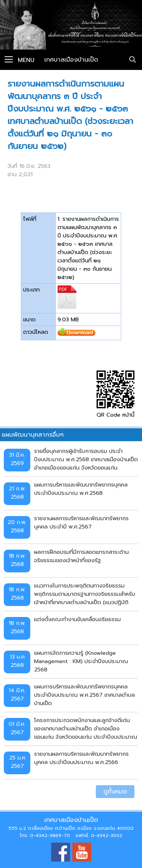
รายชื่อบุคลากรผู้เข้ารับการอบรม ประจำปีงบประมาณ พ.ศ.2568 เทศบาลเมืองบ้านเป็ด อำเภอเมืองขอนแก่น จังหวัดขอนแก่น (86, 459)
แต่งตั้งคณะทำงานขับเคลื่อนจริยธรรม (77, 619)
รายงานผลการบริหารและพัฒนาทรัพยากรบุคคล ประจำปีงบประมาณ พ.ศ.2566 (81, 758)
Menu (20, 60)
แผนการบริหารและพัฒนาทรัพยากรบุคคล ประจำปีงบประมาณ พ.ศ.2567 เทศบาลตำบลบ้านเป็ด (84, 695)
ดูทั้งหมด (115, 792)
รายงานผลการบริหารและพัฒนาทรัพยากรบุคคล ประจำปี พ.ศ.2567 (81, 522)
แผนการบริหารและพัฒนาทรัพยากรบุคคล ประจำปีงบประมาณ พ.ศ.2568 (81, 489)
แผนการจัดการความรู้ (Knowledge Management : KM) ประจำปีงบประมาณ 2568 (81, 661)
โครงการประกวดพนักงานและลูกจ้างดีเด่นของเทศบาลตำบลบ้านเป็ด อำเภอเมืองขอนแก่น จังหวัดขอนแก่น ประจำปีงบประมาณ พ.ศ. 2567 (86, 728)
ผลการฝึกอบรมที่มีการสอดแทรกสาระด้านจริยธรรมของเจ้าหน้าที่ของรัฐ (81, 556)
